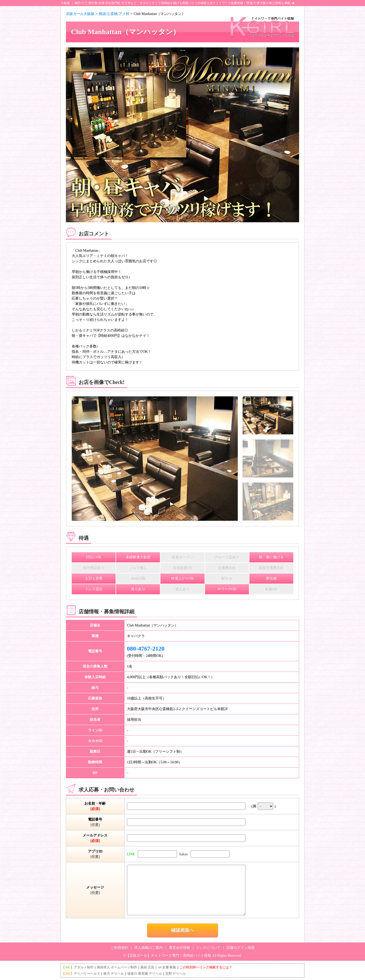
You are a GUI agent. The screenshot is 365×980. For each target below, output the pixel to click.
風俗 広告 (147, 967)
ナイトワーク (222, 3)
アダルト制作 (84, 967)
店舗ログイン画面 (241, 948)
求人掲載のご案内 (149, 948)
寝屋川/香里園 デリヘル (145, 974)
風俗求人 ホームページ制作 (117, 967)
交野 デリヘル (176, 974)
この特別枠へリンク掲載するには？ (206, 967)
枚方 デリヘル (114, 974)
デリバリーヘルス (87, 974)
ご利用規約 (119, 948)
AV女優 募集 (167, 967)
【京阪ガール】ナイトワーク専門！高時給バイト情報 (169, 956)
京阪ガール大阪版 (80, 14)
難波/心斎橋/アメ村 (114, 14)
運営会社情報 (179, 948)
